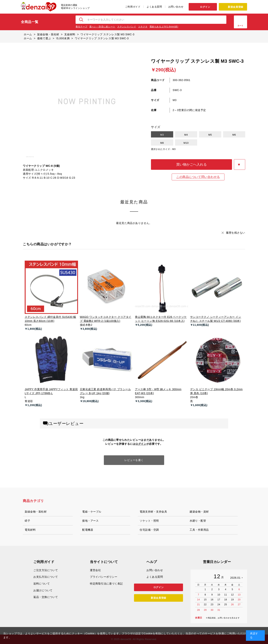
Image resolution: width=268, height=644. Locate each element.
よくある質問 (154, 7)
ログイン (205, 7)
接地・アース (90, 521)
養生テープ (82, 27)
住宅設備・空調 (149, 530)
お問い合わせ (176, 7)
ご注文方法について (46, 570)
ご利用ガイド (133, 7)
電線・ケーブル (92, 512)
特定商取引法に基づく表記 (106, 584)
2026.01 (235, 578)
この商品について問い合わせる (198, 177)
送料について (42, 584)
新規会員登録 (235, 7)
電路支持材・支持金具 (153, 512)
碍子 (27, 521)
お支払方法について (46, 577)
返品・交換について (46, 597)
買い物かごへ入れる (191, 164)
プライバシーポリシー (104, 577)
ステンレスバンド (127, 27)
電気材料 (30, 530)
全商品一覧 (30, 22)
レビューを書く (134, 460)
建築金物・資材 (199, 512)
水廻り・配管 (198, 521)
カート (240, 26)
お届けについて (43, 590)
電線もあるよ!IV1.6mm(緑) (164, 27)
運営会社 (95, 570)
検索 (81, 20)
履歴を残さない (236, 233)
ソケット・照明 (149, 521)
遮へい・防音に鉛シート (102, 27)
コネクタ (143, 27)
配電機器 (88, 530)
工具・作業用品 (199, 530)
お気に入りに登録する (240, 164)
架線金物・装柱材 (36, 512)
